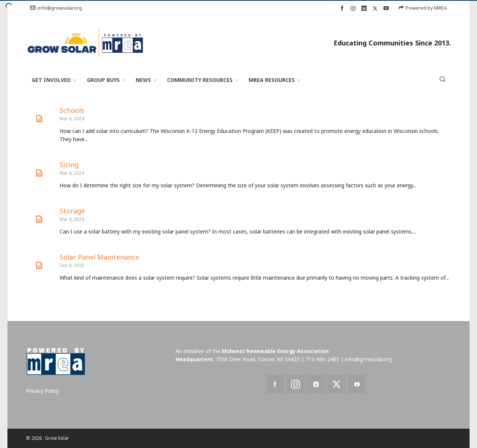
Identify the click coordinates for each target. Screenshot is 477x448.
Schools (72, 110)
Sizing (69, 165)
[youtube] (387, 8)
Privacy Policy (42, 391)
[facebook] (343, 8)
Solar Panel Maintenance (99, 257)
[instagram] (354, 8)
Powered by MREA (423, 8)
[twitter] (376, 8)
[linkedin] (365, 8)
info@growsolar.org (56, 8)
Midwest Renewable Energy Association (275, 351)
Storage (72, 211)
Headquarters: (195, 359)
